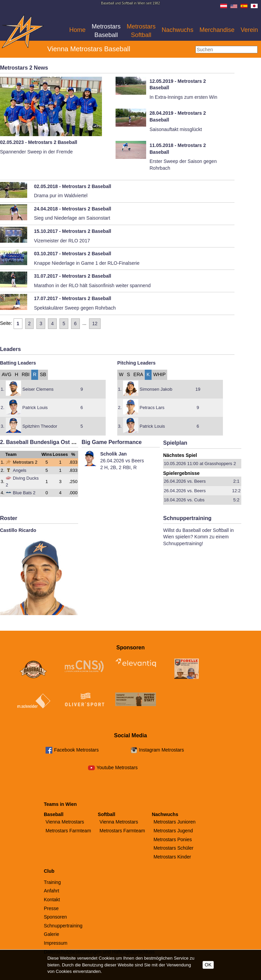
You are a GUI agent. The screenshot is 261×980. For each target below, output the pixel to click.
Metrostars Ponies (173, 839)
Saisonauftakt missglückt (176, 129)
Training (52, 882)
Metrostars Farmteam (68, 831)
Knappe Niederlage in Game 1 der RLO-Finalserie (87, 263)
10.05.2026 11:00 (181, 464)
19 (198, 389)
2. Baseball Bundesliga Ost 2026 (42, 442)
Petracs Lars (152, 408)
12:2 (236, 491)
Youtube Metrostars (117, 768)
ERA (138, 374)
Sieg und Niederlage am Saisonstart (72, 218)
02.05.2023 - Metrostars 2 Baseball (39, 142)
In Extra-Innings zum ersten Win (183, 97)
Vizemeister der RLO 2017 (62, 241)
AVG (7, 374)
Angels (16, 470)
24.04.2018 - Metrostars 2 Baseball (73, 209)
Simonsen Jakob (156, 389)
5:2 (236, 500)
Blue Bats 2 (21, 493)
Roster (9, 518)
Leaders (10, 349)
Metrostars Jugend (173, 831)
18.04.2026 (175, 500)
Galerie (51, 934)
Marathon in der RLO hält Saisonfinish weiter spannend (92, 285)
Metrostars (106, 31)
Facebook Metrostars (76, 750)
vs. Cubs (196, 500)
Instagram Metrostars (161, 750)
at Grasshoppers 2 (218, 464)
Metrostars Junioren (175, 822)
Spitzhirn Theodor (40, 426)
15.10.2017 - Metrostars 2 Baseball (73, 231)
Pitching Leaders (136, 363)
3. (3, 426)
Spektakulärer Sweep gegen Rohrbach (75, 308)
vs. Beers (196, 481)
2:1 (236, 481)
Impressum (56, 943)
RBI (26, 374)
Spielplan (175, 443)
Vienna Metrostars (65, 822)
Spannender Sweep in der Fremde (36, 152)
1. (3, 389)
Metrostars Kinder (172, 857)
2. (3, 408)
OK (208, 965)
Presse (51, 908)
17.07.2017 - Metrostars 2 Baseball (73, 298)
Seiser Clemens (38, 389)
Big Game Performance (112, 442)
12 (95, 323)
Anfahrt (51, 891)
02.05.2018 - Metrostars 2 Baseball (73, 186)
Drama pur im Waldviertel (61, 196)
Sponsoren (55, 917)
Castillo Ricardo (18, 530)
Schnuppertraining (187, 518)
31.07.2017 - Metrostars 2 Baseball (73, 276)
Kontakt (52, 900)
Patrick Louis (35, 408)
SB (43, 374)
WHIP (160, 374)
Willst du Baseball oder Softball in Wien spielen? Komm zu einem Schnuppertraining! (198, 537)
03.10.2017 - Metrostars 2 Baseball (73, 254)
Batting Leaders (18, 363)
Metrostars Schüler (173, 848)
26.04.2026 (175, 481)
